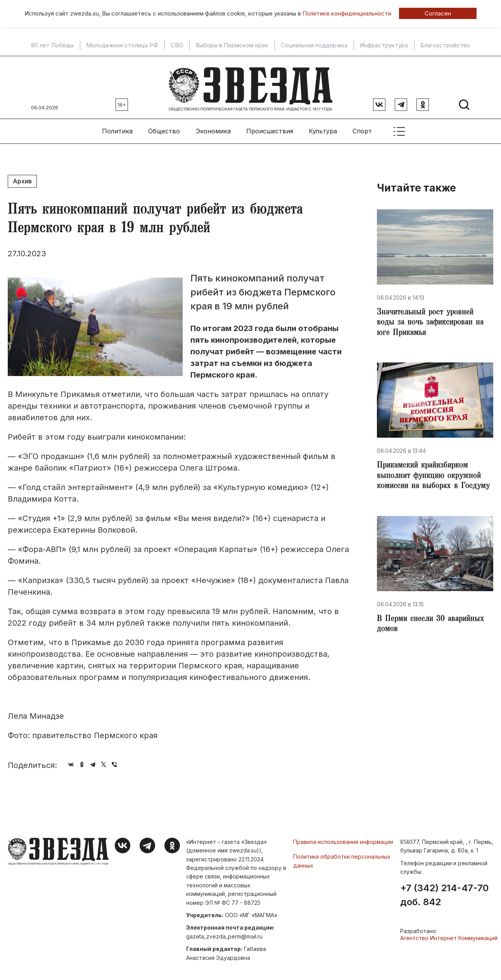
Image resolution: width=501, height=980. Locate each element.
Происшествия (270, 128)
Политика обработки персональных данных (342, 858)
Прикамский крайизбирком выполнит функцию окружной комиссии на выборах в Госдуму (432, 481)
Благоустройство (445, 45)
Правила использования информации (343, 839)
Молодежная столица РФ (122, 45)
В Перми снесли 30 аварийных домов (434, 637)
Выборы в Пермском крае (232, 45)
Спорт (362, 128)
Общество (164, 128)
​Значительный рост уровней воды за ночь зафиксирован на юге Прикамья (433, 321)
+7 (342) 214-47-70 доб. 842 (444, 892)
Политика (117, 128)
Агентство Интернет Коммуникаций (449, 935)
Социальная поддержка (314, 45)
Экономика (213, 128)
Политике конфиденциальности (347, 13)
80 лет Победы (52, 45)
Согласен (438, 13)
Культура (323, 128)
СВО (177, 45)
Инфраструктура (384, 45)
